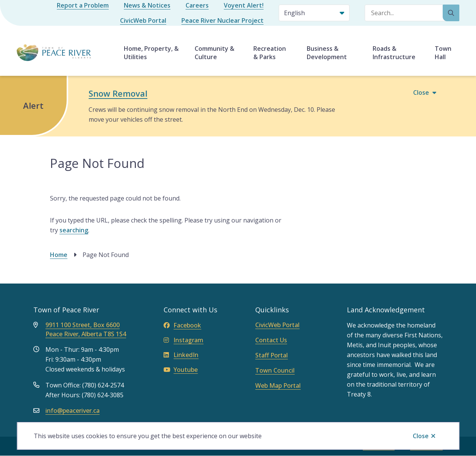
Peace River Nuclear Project (222, 20)
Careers (197, 5)
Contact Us (271, 340)
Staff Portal (272, 355)
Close (421, 436)
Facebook (182, 325)
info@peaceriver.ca (73, 411)
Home (59, 255)
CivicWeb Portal (143, 20)
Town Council (275, 370)
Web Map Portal (278, 385)
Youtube (181, 370)
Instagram (183, 340)
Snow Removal (118, 93)
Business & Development (327, 53)
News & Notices (147, 5)
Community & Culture (215, 53)
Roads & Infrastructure (394, 53)
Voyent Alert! (244, 5)
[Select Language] (314, 13)
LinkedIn (181, 355)
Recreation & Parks (270, 53)
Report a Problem (83, 5)
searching (74, 230)
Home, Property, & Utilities (151, 53)
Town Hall (443, 53)
